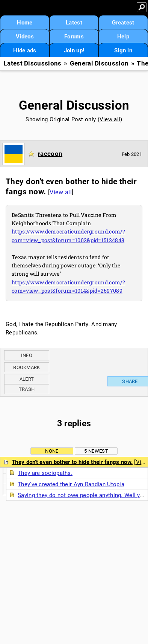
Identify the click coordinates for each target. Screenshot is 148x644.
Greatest (123, 23)
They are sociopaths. (45, 473)
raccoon (50, 154)
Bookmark (26, 367)
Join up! (74, 50)
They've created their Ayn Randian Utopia (71, 484)
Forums (74, 37)
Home (25, 23)
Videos (25, 37)
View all (110, 119)
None (52, 451)
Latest (74, 23)
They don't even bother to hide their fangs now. (72, 462)
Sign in (123, 50)
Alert (27, 379)
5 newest (96, 451)
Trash (27, 389)
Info (27, 355)
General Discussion (99, 63)
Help (123, 37)
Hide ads (25, 50)
